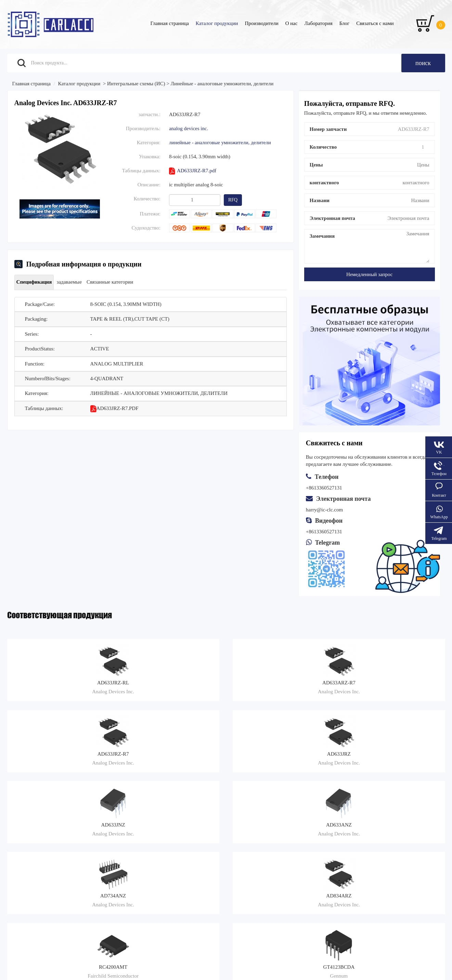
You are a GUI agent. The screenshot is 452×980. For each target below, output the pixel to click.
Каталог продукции (217, 23)
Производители (261, 23)
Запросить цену (24, 851)
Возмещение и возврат (139, 851)
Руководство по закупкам (142, 843)
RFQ (233, 200)
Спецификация (36, 282)
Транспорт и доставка (138, 834)
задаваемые (74, 282)
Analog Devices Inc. (189, 128)
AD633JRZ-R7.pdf (193, 171)
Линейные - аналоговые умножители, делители (222, 84)
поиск (423, 63)
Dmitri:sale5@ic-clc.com (366, 858)
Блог (345, 23)
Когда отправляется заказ (262, 843)
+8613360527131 (324, 532)
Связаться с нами (375, 23)
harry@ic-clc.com (324, 510)
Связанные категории (118, 282)
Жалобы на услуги (255, 834)
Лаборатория (319, 23)
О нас (292, 23)
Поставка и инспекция (260, 851)
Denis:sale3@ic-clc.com (366, 846)
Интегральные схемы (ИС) (136, 84)
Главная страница (169, 23)
